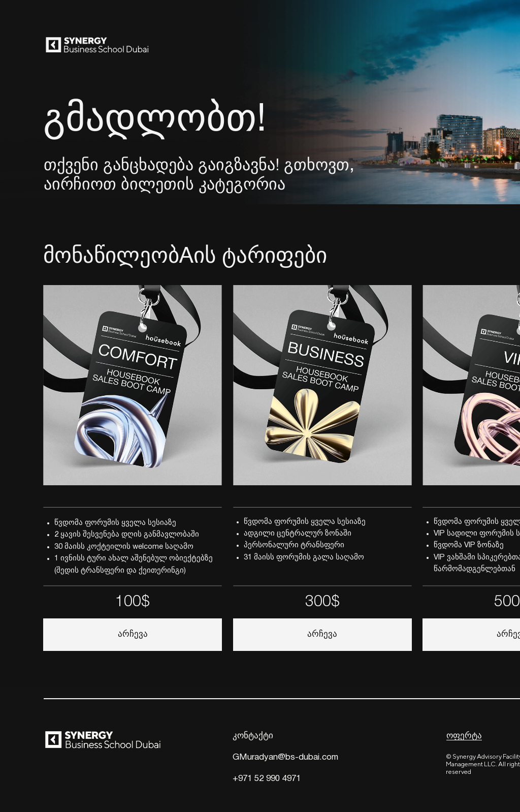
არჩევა (322, 634)
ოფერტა (464, 736)
